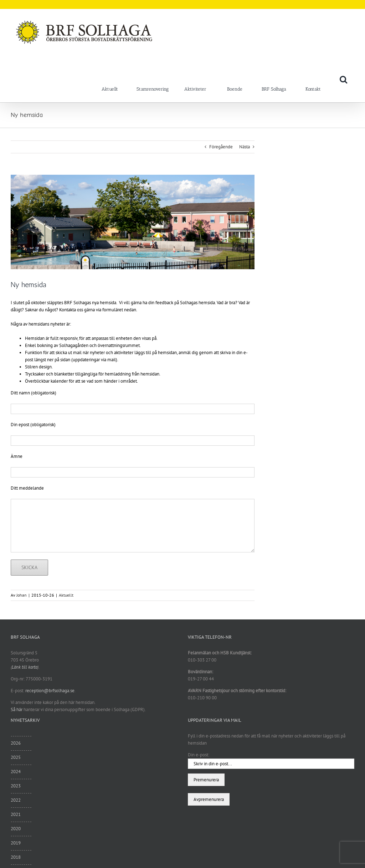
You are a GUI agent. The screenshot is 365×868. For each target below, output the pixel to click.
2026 (16, 743)
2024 (16, 772)
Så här (17, 709)
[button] (343, 79)
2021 (16, 814)
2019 (16, 843)
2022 (16, 800)
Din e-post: (199, 755)
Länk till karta (25, 667)
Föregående (221, 147)
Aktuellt (66, 595)
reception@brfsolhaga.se (50, 691)
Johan (22, 595)
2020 (16, 829)
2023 (16, 786)
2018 (16, 857)
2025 (16, 757)
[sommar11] (133, 222)
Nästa (245, 147)
